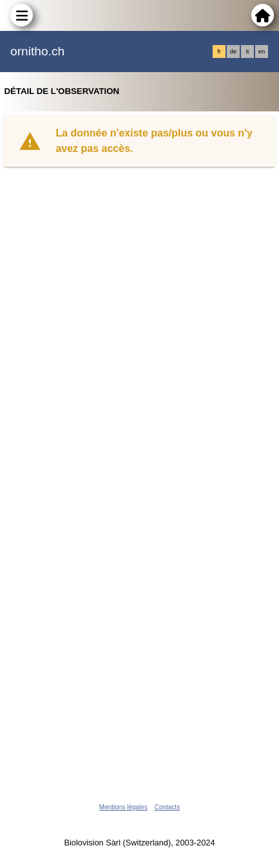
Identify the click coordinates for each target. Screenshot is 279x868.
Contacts (167, 807)
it (248, 52)
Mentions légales (123, 807)
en (262, 52)
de (233, 52)
